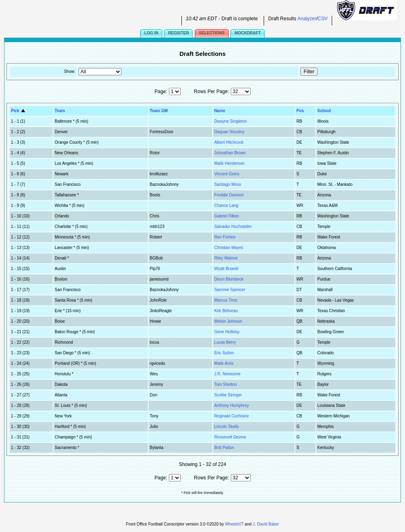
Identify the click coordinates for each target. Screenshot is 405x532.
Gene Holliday (227, 332)
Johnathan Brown (230, 153)
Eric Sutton (224, 353)
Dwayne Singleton (231, 121)
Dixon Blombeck (229, 279)
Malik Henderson (229, 163)
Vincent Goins (227, 174)
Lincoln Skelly (227, 427)
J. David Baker (266, 524)
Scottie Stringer (228, 395)
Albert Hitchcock (229, 142)
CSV (323, 19)
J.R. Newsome (227, 374)
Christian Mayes (229, 248)
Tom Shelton (226, 384)
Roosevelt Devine (230, 437)
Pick (18, 111)
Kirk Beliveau (226, 311)
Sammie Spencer (230, 290)
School (324, 111)
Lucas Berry (225, 342)
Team (60, 111)
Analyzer (307, 19)
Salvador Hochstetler (233, 227)
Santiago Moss (228, 184)
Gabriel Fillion (227, 216)
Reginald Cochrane (232, 416)
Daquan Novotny (229, 132)
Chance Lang (226, 205)
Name (220, 111)
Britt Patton (224, 448)
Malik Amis (224, 363)
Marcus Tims (226, 300)
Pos (300, 111)
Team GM (159, 111)
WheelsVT (234, 524)
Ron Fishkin (225, 237)
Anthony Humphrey (232, 405)
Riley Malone (226, 258)
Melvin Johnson (228, 321)
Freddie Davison (229, 195)
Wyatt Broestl (226, 269)
